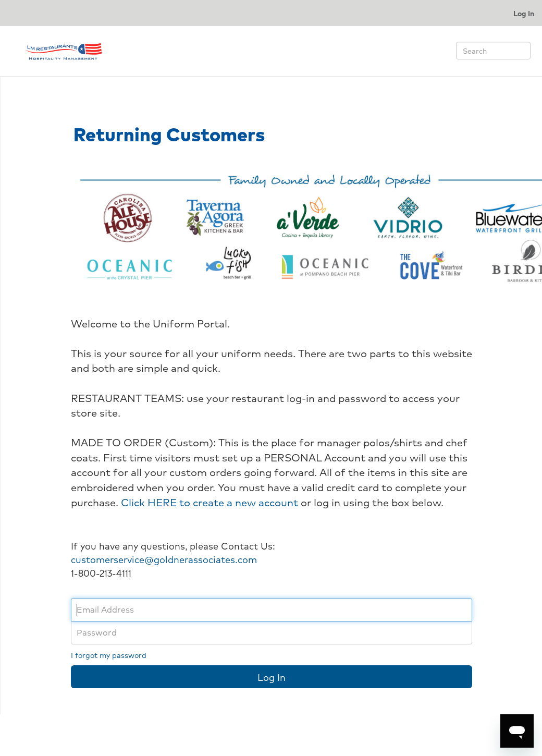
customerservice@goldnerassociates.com (164, 559)
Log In (524, 13)
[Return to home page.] (64, 50)
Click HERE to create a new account (210, 502)
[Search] (493, 51)
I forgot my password (109, 655)
